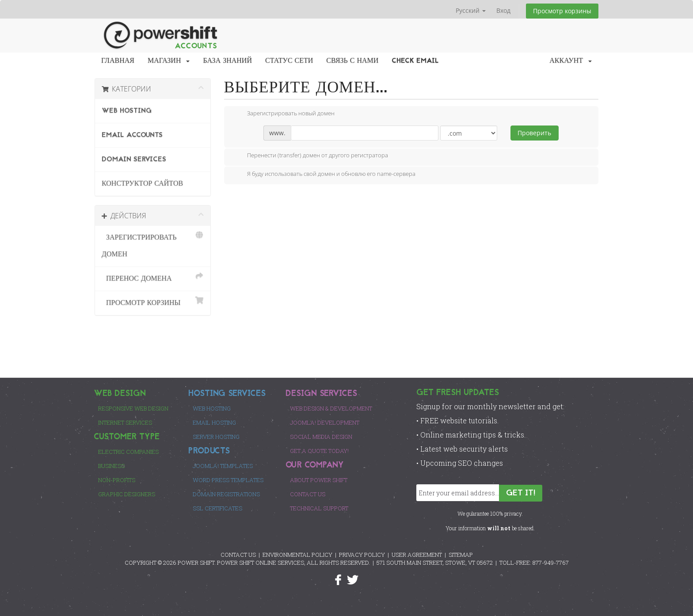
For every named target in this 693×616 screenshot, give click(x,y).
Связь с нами (352, 61)
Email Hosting (214, 422)
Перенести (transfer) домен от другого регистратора (310, 156)
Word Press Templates (228, 480)
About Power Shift (319, 480)
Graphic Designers (127, 494)
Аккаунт (571, 61)
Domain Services (134, 160)
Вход (503, 10)
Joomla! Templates (223, 466)
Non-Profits (117, 480)
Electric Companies (128, 452)
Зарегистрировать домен (153, 245)
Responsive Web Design (133, 408)
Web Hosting (127, 111)
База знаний (227, 61)
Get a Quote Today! (319, 451)
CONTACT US (238, 555)
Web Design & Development (331, 408)
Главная (118, 61)
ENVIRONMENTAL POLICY (297, 555)
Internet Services (125, 422)
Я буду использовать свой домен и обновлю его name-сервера (324, 175)
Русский (471, 10)
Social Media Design (321, 437)
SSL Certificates (217, 508)
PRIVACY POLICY (362, 555)
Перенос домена (153, 277)
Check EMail (415, 61)
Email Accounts (132, 135)
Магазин (169, 61)
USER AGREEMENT (417, 555)
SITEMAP (461, 555)
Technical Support (319, 508)
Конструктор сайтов (142, 184)
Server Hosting (216, 437)
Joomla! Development (325, 422)
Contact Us (308, 494)
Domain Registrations (226, 494)
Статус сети (289, 61)
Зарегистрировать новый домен (284, 114)
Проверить (534, 133)
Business (111, 466)
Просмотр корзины (562, 11)
